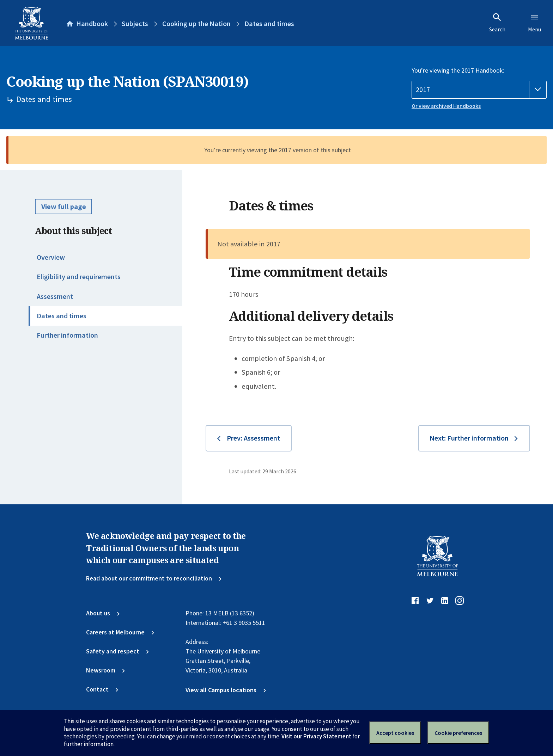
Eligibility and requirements (79, 277)
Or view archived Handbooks (446, 106)
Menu (534, 23)
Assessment (55, 296)
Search (497, 23)
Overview (51, 257)
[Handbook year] (479, 90)
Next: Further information (469, 438)
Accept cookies (395, 733)
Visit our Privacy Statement (316, 736)
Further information (67, 335)
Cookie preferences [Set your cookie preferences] (458, 733)
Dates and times (62, 316)
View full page (64, 207)
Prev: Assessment (253, 438)
